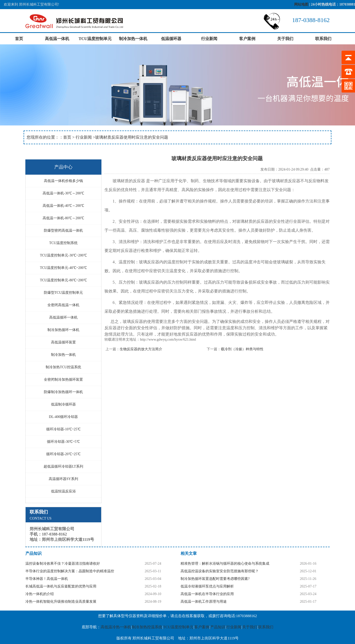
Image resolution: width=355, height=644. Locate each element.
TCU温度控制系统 (63, 243)
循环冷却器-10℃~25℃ (63, 429)
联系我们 (323, 39)
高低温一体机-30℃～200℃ (63, 193)
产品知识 (218, 627)
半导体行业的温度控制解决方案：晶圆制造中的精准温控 (70, 571)
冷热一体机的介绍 (40, 594)
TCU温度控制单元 (95, 39)
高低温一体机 (57, 39)
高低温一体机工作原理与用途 (204, 602)
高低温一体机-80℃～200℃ (63, 218)
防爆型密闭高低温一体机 (63, 231)
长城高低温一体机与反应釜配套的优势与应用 (61, 586)
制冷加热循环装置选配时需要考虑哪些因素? (215, 579)
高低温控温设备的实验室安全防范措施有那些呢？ (220, 571)
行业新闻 (209, 39)
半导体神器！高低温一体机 (47, 579)
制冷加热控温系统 (147, 627)
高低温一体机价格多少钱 (63, 181)
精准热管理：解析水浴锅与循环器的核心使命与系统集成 (225, 564)
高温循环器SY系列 (63, 479)
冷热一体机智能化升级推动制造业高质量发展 (61, 602)
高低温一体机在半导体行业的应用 (207, 594)
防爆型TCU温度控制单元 (63, 293)
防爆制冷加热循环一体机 (63, 392)
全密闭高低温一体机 (63, 305)
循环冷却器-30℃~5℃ (63, 442)
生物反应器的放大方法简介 (141, 349)
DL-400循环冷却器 (63, 417)
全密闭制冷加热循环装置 (63, 380)
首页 (19, 39)
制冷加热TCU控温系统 (63, 367)
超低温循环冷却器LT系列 (63, 466)
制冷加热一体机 (133, 39)
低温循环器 (171, 39)
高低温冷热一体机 (116, 627)
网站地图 (301, 4)
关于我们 (285, 39)
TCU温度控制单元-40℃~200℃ (63, 268)
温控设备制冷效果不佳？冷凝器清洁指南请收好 (63, 564)
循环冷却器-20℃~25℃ (63, 454)
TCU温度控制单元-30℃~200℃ (63, 255)
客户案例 (247, 39)
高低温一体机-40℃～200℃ (63, 206)
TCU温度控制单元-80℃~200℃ (63, 280)
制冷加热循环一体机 (63, 330)
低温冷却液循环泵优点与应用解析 (207, 586)
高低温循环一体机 (63, 317)
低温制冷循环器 (63, 404)
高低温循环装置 (63, 342)
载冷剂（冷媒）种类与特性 (242, 349)
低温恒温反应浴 (63, 491)
